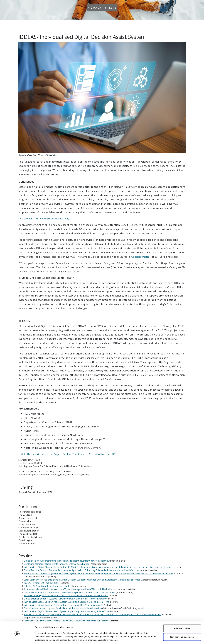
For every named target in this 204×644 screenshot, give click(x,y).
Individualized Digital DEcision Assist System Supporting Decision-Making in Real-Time (66, 602)
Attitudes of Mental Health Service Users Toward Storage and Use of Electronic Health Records (70, 589)
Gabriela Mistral (141, 257)
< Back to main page (102, 7)
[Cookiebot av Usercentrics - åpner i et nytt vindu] (17, 639)
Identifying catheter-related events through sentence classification (57, 564)
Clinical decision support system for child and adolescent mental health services (63, 608)
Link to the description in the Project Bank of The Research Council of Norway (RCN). (68, 454)
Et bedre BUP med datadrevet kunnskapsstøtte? (47, 586)
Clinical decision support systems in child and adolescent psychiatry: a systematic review (67, 561)
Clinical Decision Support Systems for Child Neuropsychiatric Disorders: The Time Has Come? (70, 592)
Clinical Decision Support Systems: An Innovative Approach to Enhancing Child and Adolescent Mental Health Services (81, 570)
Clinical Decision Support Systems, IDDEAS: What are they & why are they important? (65, 599)
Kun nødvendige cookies (182, 627)
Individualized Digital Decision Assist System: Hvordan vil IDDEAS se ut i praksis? (63, 605)
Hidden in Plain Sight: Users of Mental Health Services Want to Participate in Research (66, 596)
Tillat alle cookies (182, 619)
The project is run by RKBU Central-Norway (44, 218)
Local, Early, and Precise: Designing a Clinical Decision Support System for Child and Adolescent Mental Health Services (82, 580)
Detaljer (140, 639)
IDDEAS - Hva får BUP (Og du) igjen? (41, 583)
